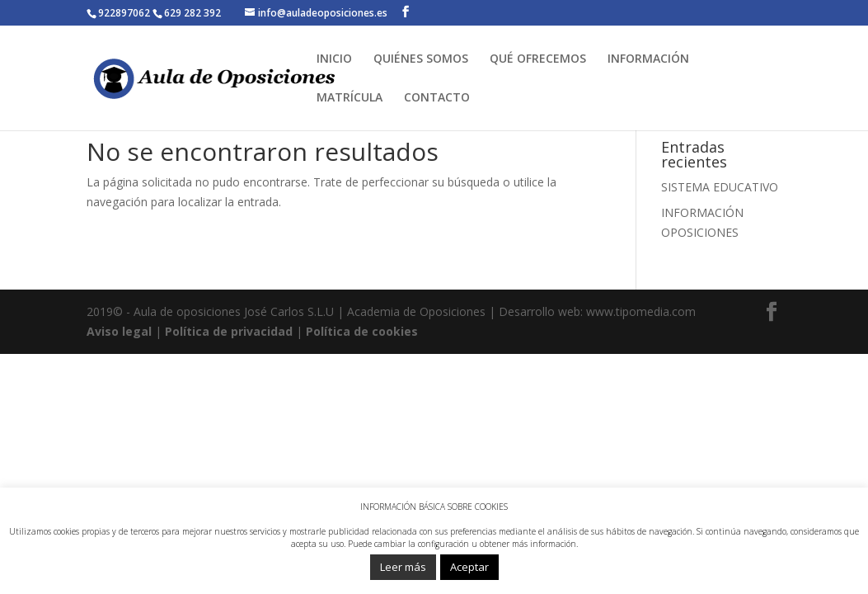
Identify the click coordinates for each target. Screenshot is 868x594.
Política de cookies (362, 331)
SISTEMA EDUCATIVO (720, 187)
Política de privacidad (229, 331)
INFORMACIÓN (648, 59)
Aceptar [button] (469, 567)
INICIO (334, 59)
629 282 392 (192, 13)
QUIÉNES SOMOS (421, 59)
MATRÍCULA (350, 98)
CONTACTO (437, 98)
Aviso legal (119, 331)
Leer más (403, 567)
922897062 (125, 13)
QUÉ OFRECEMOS (538, 59)
